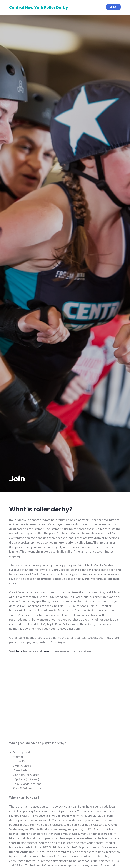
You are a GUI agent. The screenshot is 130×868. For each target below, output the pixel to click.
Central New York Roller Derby (39, 7)
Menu (113, 7)
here (19, 651)
